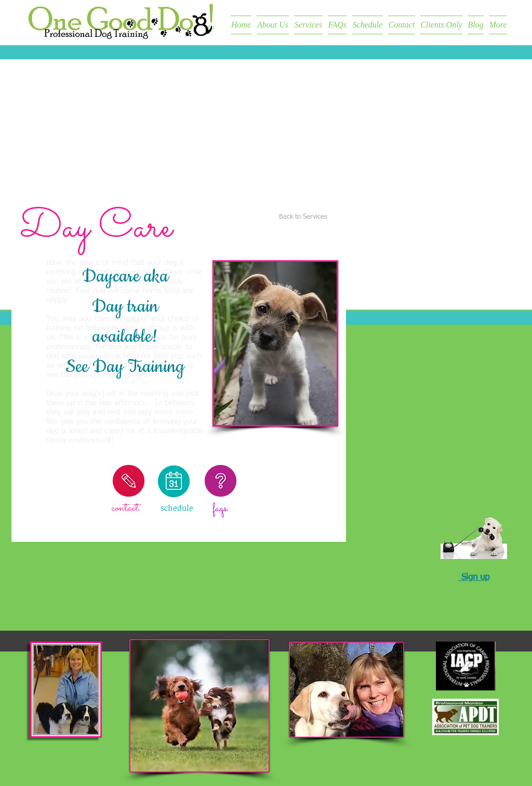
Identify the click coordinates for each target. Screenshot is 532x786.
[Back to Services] (303, 217)
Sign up (475, 577)
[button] (275, 343)
